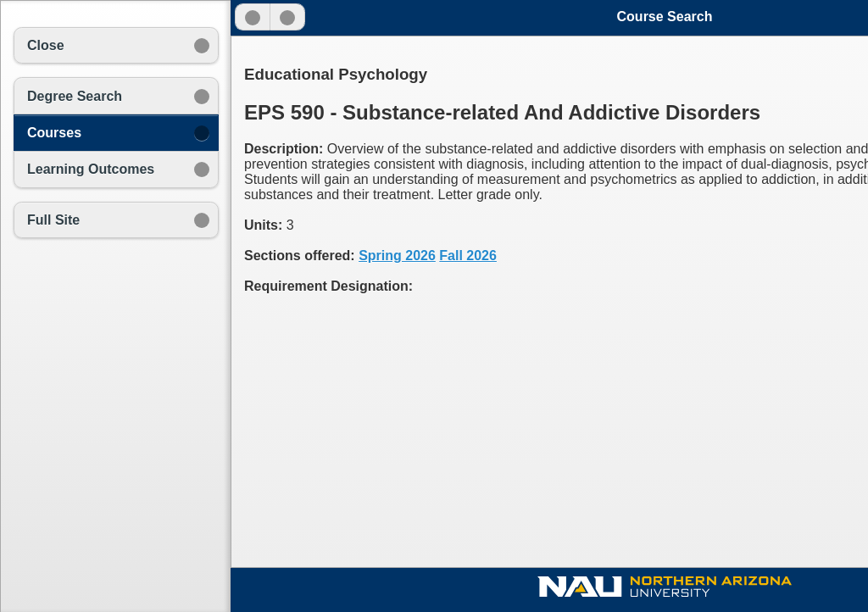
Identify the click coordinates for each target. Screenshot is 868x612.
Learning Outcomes (91, 169)
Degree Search (75, 96)
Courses (54, 133)
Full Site (53, 220)
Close (46, 45)
